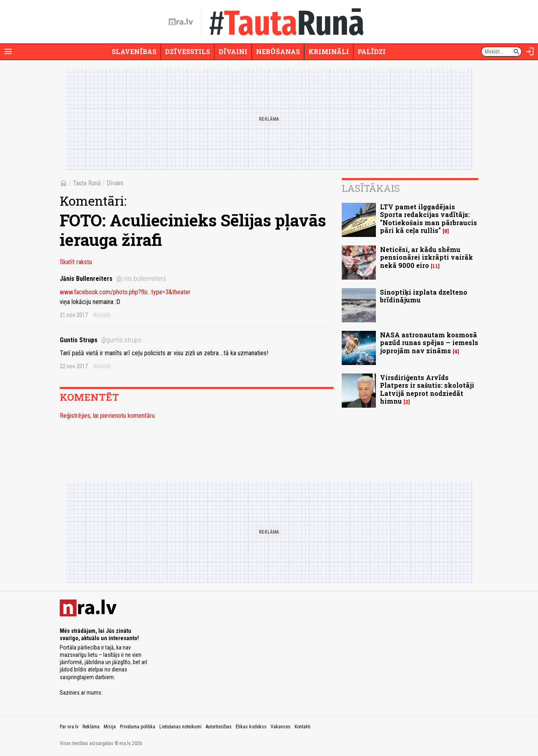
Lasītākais (371, 188)
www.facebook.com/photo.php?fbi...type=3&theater (125, 292)
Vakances (281, 727)
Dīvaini (233, 51)
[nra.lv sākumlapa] (181, 22)
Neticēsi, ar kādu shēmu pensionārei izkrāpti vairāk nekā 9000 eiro (426, 257)
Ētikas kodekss (251, 727)
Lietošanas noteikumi (180, 727)
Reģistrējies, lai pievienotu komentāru (107, 416)
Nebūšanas (278, 51)
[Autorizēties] (530, 52)
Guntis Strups (101, 340)
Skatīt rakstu (76, 262)
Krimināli (329, 51)
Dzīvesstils (188, 51)
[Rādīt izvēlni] (8, 52)
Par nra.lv (69, 727)
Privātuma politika (138, 727)
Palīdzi (372, 51)
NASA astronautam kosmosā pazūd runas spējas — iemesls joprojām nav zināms (429, 342)
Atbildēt (102, 315)
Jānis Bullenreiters (113, 279)
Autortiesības (219, 727)
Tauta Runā (87, 183)
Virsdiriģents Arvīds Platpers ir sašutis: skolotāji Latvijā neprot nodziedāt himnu (427, 389)
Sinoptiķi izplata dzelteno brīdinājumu (424, 296)
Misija (110, 727)
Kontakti (303, 727)
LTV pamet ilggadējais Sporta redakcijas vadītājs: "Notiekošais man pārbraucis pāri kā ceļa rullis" (428, 218)
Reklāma (91, 727)
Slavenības (134, 51)
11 (435, 266)
